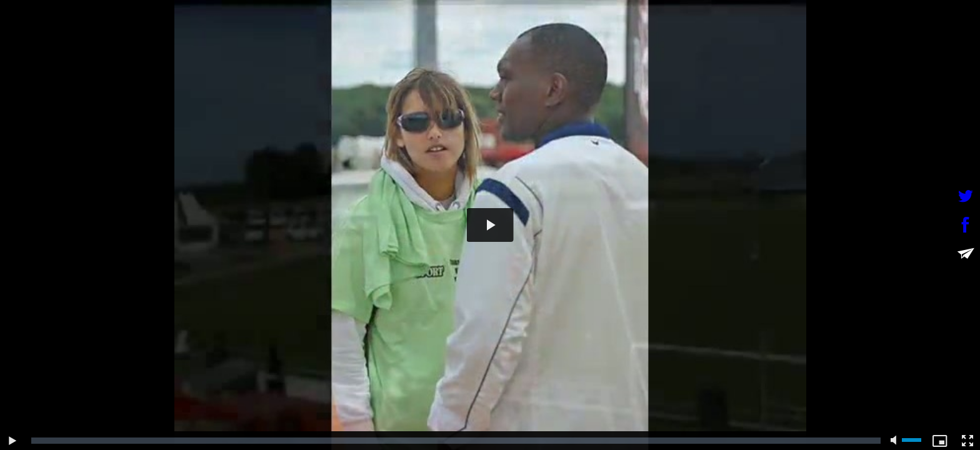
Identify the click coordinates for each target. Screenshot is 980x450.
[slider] (456, 441)
